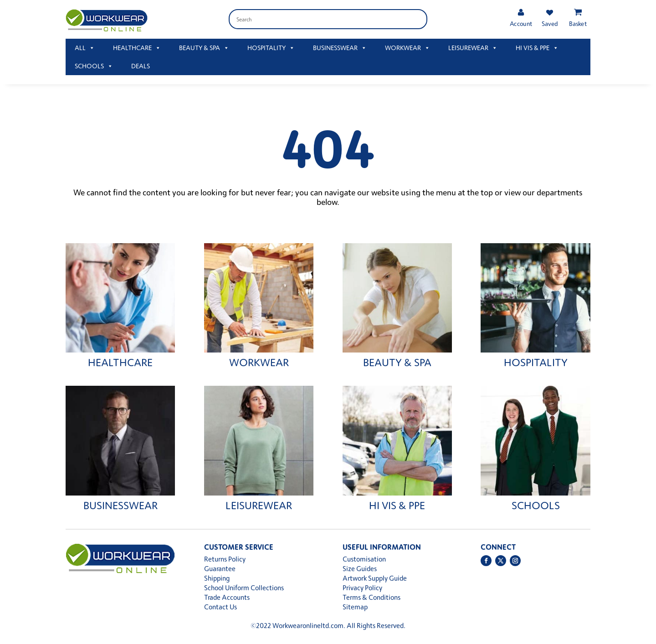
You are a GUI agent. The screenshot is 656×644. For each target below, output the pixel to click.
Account (521, 23)
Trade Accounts (227, 597)
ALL (85, 48)
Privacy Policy (362, 588)
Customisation (364, 559)
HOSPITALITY (271, 48)
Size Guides (360, 569)
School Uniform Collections (244, 588)
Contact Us (220, 607)
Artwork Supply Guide (375, 578)
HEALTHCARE (137, 48)
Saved (549, 23)
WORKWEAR (407, 48)
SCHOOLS (94, 66)
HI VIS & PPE (537, 48)
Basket (578, 23)
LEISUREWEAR (473, 48)
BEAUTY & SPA (204, 48)
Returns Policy (225, 559)
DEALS (141, 66)
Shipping (217, 578)
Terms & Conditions (372, 597)
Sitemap (355, 607)
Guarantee (220, 569)
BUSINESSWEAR (340, 48)
